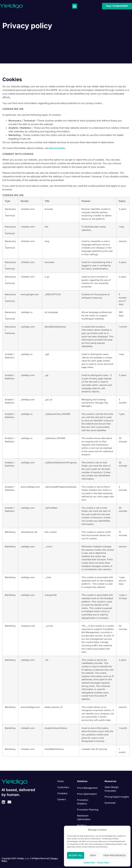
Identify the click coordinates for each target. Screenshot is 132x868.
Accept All (76, 855)
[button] (75, 6)
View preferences (114, 855)
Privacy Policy (103, 862)
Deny (93, 855)
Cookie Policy (90, 862)
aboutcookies (57, 148)
